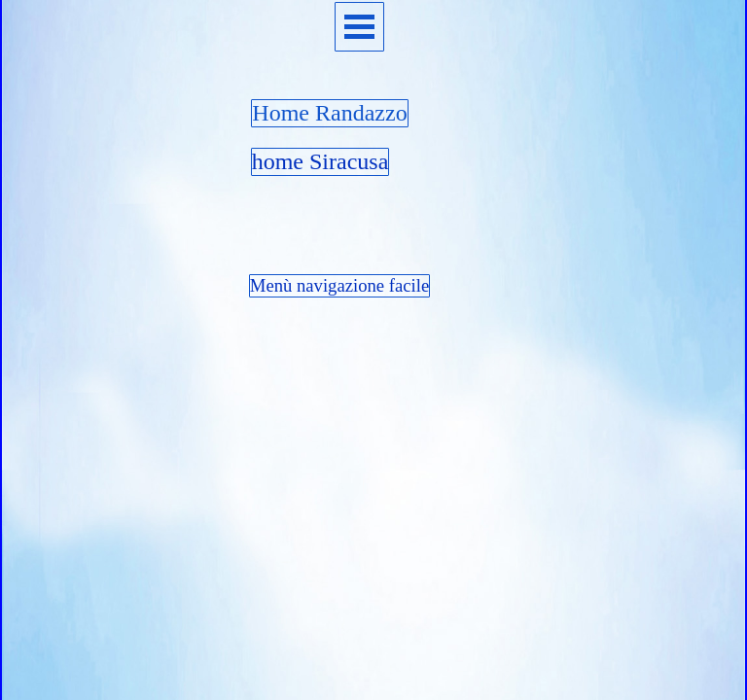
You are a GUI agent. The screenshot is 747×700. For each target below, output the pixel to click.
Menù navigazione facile (339, 285)
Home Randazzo (329, 113)
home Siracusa (320, 161)
